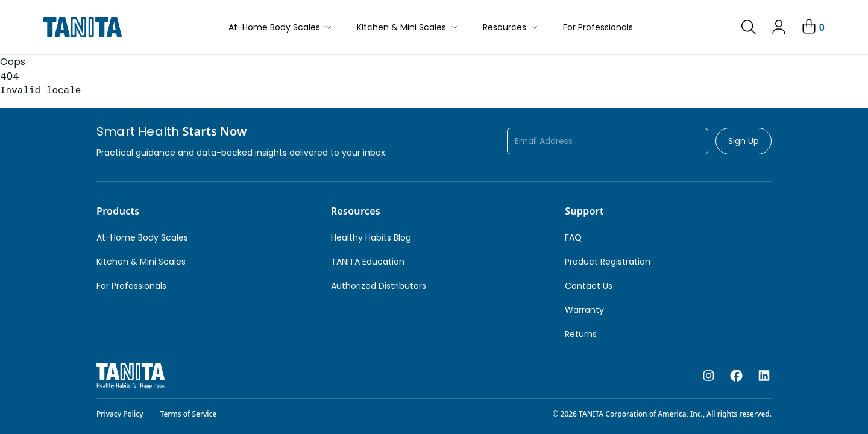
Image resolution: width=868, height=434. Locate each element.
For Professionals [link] (131, 286)
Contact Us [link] (589, 286)
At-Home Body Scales (281, 27)
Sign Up (744, 141)
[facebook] (736, 376)
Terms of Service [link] (189, 414)
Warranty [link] (584, 310)
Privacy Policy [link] (120, 414)
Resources (511, 27)
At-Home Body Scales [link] (142, 237)
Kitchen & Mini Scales (408, 27)
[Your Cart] (812, 27)
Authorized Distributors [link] (379, 286)
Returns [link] (581, 334)
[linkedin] (764, 376)
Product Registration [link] (608, 262)
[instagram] (709, 376)
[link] (749, 27)
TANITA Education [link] (368, 262)
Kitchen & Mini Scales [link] (141, 262)
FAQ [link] (573, 237)
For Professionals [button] (598, 27)
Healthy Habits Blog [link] (371, 237)
